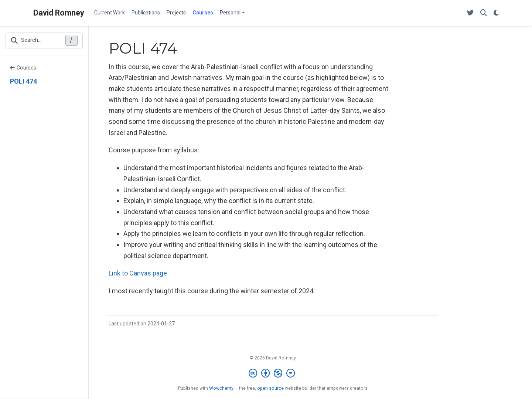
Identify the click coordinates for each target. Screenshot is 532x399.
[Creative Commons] (273, 373)
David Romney (59, 13)
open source (270, 388)
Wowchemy (221, 388)
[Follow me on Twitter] (470, 13)
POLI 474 (23, 81)
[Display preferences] (496, 13)
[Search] (484, 13)
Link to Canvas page (138, 273)
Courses (23, 68)
